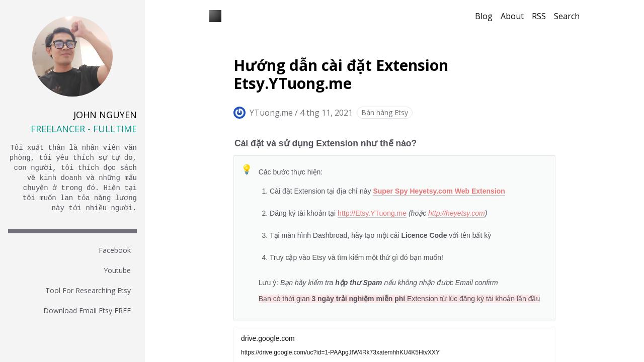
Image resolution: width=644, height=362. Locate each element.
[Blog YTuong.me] (215, 16)
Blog (484, 16)
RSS (539, 16)
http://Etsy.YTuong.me (372, 213)
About (512, 16)
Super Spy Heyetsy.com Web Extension (439, 191)
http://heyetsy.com (457, 213)
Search (567, 16)
